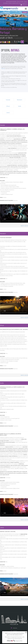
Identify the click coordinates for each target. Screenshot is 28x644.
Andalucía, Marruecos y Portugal (10, 32)
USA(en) (25, 5)
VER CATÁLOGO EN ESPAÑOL (11, 2)
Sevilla (20, 113)
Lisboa (8, 120)
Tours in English (23, 3)
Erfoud (8, 113)
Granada (8, 107)
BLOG (26, 2)
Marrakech (20, 107)
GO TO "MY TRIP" (21, 2)
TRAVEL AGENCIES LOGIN (14, 3)
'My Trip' (3, 76)
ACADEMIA (6, 3)
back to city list (24, 233)
